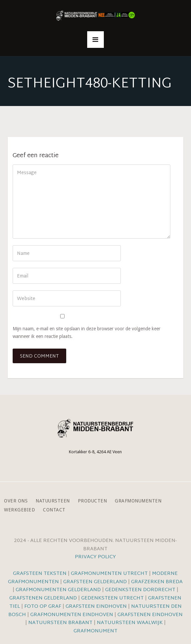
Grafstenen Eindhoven (150, 615)
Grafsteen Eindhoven (96, 607)
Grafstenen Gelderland (43, 598)
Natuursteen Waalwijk (130, 623)
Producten (93, 501)
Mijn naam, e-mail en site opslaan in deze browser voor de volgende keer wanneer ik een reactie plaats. (87, 332)
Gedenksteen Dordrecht (140, 590)
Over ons (16, 501)
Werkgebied (19, 510)
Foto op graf (43, 607)
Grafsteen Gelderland (95, 582)
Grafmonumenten (138, 501)
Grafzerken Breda (157, 582)
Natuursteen (53, 501)
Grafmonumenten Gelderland (58, 590)
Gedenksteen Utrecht (113, 598)
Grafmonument (95, 631)
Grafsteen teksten (40, 574)
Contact (54, 510)
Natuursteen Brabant (60, 623)
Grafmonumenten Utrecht (109, 574)
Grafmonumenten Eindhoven (72, 615)
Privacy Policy (95, 557)
